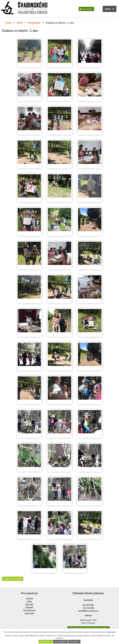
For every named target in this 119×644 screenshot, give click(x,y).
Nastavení (74, 642)
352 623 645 (88, 605)
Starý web (29, 613)
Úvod (8, 23)
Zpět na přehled (13, 579)
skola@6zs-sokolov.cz (88, 611)
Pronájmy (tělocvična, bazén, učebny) (88, 628)
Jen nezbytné (60, 642)
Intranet (29, 598)
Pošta (29, 601)
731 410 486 (88, 608)
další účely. (112, 632)
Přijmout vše (46, 642)
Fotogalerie (34, 23)
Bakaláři (87, 9)
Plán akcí (29, 604)
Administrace (29, 610)
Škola (20, 23)
